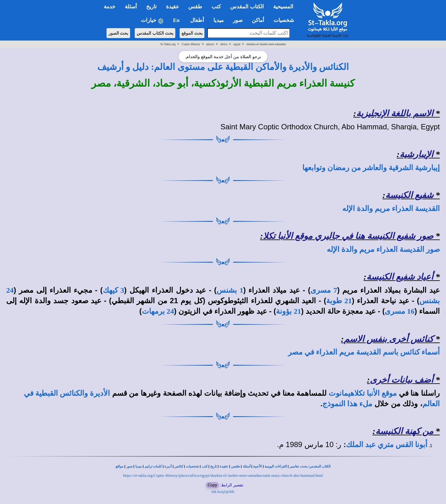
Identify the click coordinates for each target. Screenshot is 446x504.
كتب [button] (216, 7)
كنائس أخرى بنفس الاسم (389, 339)
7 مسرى (324, 290)
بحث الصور (118, 33)
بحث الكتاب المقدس (155, 33)
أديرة (168, 466)
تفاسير (294, 466)
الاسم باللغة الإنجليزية (395, 113)
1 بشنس (230, 290)
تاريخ (214, 466)
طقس (236, 466)
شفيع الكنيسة (409, 195)
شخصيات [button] (286, 20)
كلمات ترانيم (153, 466)
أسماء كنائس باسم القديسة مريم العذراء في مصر (364, 352)
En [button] (177, 20)
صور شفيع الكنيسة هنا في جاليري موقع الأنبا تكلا (348, 236)
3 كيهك (114, 290)
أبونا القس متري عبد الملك (387, 445)
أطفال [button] (197, 20)
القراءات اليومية (276, 466)
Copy (212, 485)
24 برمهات (158, 311)
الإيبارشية (416, 154)
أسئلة (247, 466)
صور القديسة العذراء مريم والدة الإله (383, 249)
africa (224, 44)
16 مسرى (400, 311)
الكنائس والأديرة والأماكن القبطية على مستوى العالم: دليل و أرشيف (223, 67)
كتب (205, 466)
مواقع (120, 466)
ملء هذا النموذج (347, 404)
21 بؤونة (289, 311)
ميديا (139, 466)
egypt (237, 44)
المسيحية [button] (283, 7)
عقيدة (224, 466)
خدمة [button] (110, 7)
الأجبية (257, 466)
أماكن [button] (258, 20)
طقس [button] (195, 7)
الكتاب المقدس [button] (247, 7)
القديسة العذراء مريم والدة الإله (391, 209)
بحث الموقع (192, 33)
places (210, 44)
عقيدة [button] (173, 7)
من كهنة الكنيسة (404, 431)
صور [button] (238, 20)
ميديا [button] (219, 20)
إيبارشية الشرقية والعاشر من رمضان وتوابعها (371, 168)
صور (129, 466)
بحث (304, 466)
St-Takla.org (168, 44)
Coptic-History (191, 44)
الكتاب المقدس (320, 466)
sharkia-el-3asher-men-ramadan (266, 44)
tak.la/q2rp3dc (223, 491)
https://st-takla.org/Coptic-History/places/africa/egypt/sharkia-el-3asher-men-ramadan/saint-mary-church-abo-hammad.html (223, 475)
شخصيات (192, 466)
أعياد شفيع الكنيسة (400, 277)
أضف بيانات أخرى (402, 380)
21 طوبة (339, 301)
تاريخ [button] (151, 7)
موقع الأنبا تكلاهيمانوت (363, 393)
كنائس (179, 466)
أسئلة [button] (131, 7)
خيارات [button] (152, 21)
